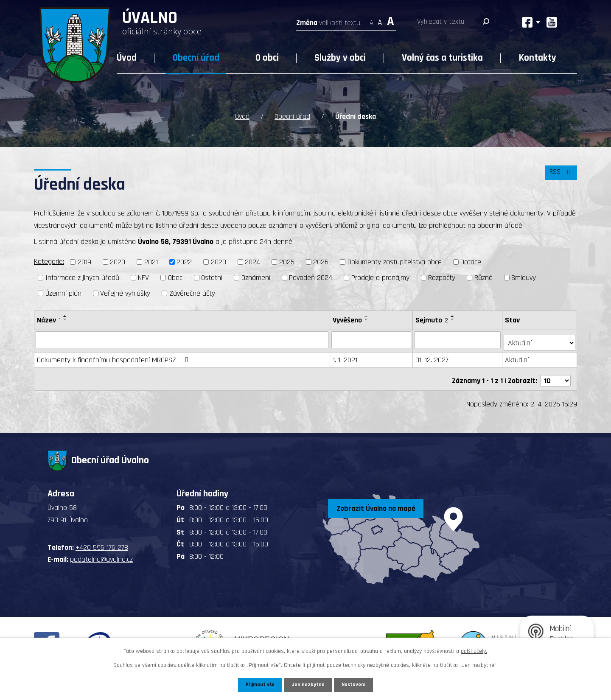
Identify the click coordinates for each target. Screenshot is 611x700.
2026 (321, 261)
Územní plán (63, 292)
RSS (560, 176)
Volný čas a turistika (442, 58)
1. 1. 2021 (345, 356)
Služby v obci (340, 58)
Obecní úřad (196, 58)
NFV (143, 276)
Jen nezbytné (309, 684)
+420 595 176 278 (102, 540)
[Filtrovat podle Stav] (540, 338)
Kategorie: (49, 261)
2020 (118, 261)
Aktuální (518, 356)
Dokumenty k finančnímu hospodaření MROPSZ (114, 356)
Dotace (471, 261)
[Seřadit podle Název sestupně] (65, 318)
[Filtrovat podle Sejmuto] (458, 339)
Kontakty (538, 58)
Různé (483, 276)
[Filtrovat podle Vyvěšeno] (372, 339)
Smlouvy (524, 276)
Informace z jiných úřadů (82, 276)
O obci (267, 58)
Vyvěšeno (348, 319)
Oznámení (256, 276)
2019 (84, 261)
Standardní (380, 20)
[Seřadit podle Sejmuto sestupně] (454, 318)
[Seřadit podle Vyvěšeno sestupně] (367, 318)
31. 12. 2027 (433, 356)
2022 (184, 261)
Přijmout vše (258, 684)
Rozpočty (442, 276)
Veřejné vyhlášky (125, 292)
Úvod (127, 58)
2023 (219, 261)
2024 (252, 261)
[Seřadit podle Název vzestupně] (65, 315)
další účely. (474, 650)
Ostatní (212, 276)
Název (49, 319)
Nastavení (356, 684)
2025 (287, 261)
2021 (151, 261)
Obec (175, 276)
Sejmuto (433, 319)
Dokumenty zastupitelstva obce (395, 261)
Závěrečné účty (192, 292)
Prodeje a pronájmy (380, 276)
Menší (371, 20)
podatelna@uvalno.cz (101, 552)
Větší (391, 20)
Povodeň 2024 (311, 276)
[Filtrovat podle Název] (182, 339)
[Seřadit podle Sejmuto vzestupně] (454, 315)
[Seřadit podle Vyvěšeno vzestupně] (367, 315)
